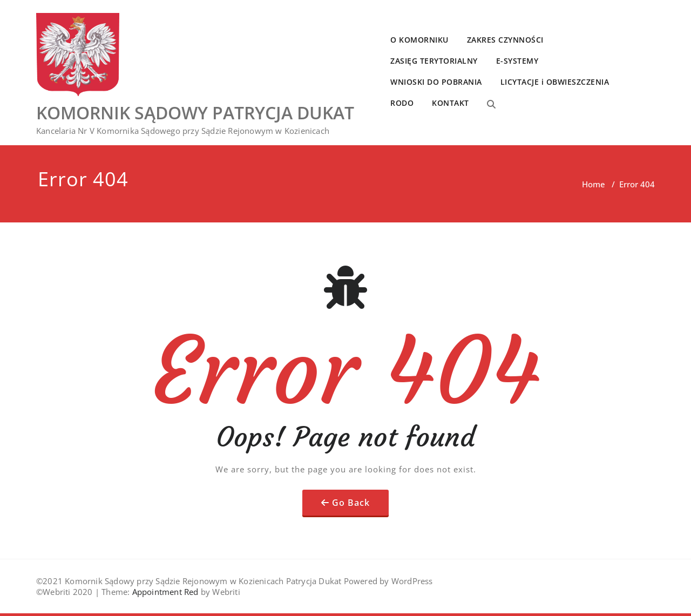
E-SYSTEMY (517, 61)
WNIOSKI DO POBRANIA (436, 82)
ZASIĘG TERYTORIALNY (434, 61)
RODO (402, 103)
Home (594, 184)
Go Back (351, 503)
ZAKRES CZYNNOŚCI (505, 40)
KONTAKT (450, 103)
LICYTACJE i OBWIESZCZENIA (555, 82)
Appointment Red (164, 592)
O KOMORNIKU (419, 40)
